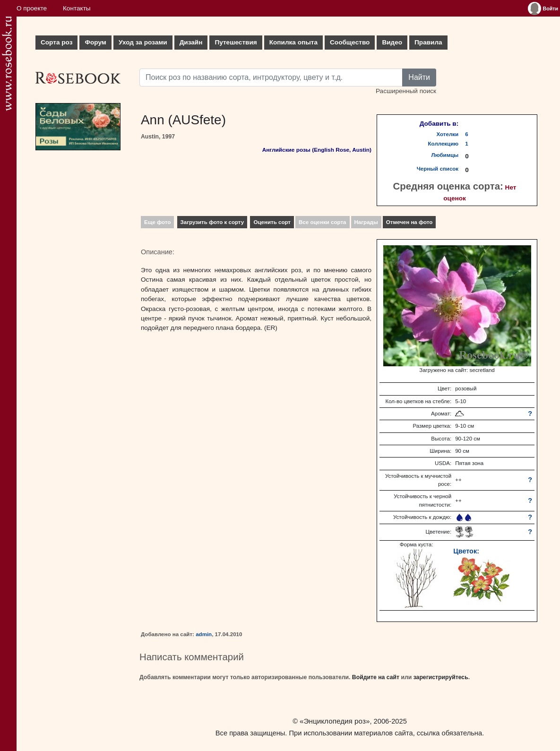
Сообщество (350, 42)
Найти (419, 77)
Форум (95, 42)
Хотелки (448, 134)
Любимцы (445, 155)
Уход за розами (143, 42)
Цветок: (466, 551)
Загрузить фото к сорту (212, 222)
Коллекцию (444, 144)
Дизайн (191, 42)
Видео (392, 42)
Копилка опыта (293, 42)
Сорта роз (56, 42)
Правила (428, 42)
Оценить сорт (272, 222)
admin (204, 634)
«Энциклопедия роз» (335, 721)
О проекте (32, 8)
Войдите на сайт (376, 677)
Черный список (438, 169)
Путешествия (236, 42)
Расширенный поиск (406, 91)
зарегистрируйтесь (441, 677)
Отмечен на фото (409, 222)
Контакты (77, 8)
